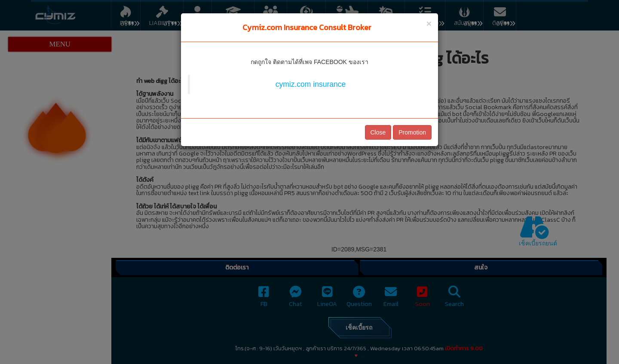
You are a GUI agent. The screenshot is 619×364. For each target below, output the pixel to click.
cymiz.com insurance (311, 84)
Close (378, 132)
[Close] (429, 23)
